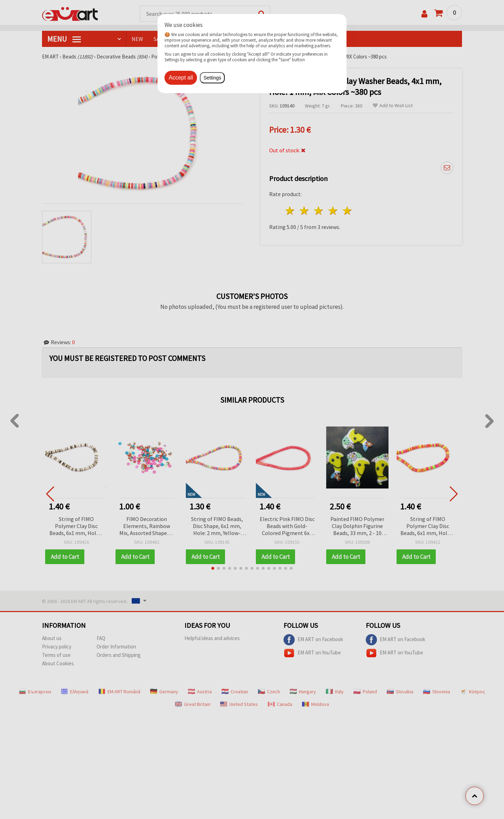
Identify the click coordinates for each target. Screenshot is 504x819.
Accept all (181, 78)
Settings (212, 78)
